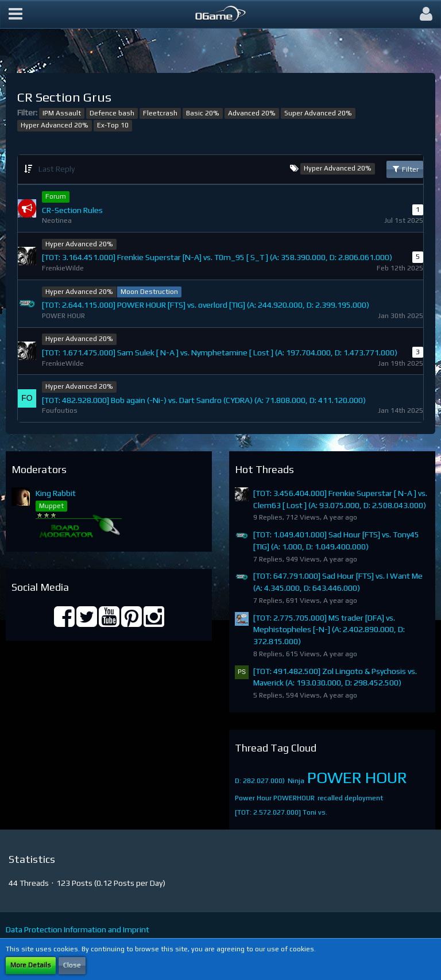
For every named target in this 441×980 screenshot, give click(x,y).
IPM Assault (62, 113)
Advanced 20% (252, 113)
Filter (405, 169)
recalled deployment (350, 798)
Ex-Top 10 (113, 125)
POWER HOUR (357, 777)
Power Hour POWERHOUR (275, 798)
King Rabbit (56, 493)
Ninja (296, 781)
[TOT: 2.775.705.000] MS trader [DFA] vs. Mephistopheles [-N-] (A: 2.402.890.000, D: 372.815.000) (329, 630)
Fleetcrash (160, 113)
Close (72, 965)
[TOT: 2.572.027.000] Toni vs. (281, 812)
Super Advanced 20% (318, 113)
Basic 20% (203, 113)
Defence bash (112, 113)
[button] (16, 14)
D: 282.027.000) (260, 781)
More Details (31, 965)
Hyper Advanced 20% (55, 125)
